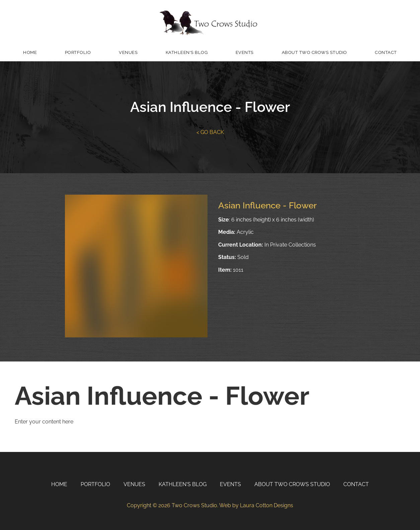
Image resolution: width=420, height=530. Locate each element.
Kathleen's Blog (187, 52)
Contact (386, 52)
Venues (128, 52)
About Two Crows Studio (314, 52)
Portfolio (78, 52)
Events (245, 52)
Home (30, 52)
